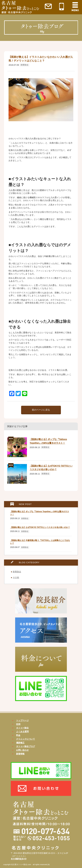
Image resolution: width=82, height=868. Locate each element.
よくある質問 (22, 732)
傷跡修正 (20, 743)
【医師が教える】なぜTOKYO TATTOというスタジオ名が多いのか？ (40, 527)
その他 (16, 577)
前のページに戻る (41, 410)
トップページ (22, 720)
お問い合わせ (22, 750)
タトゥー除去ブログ (26, 746)
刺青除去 (24, 65)
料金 (18, 735)
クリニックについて (26, 739)
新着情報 (20, 754)
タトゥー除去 (22, 728)
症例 (18, 724)
